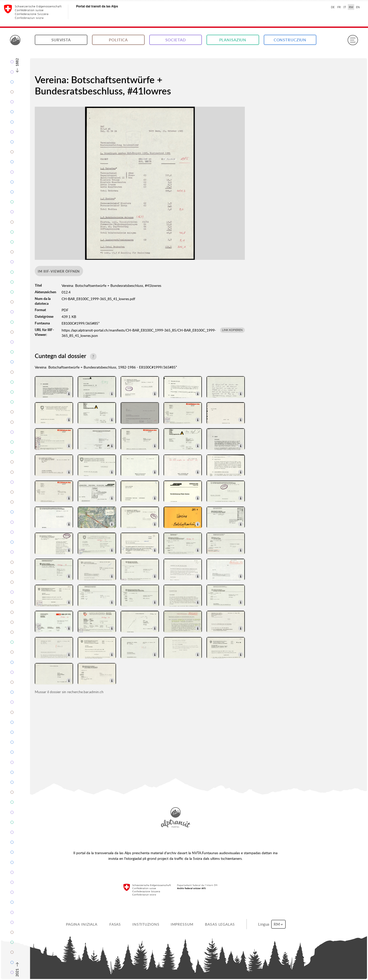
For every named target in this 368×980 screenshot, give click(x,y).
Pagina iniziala (82, 924)
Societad (175, 40)
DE (333, 7)
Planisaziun (233, 40)
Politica (118, 40)
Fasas (115, 924)
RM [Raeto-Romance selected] (351, 7)
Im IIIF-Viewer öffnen (59, 271)
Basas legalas (220, 924)
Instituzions (146, 924)
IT (345, 7)
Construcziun (290, 40)
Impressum (182, 924)
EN (358, 7)
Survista (61, 40)
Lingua (272, 924)
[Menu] (353, 40)
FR (339, 7)
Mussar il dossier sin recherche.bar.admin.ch (69, 692)
